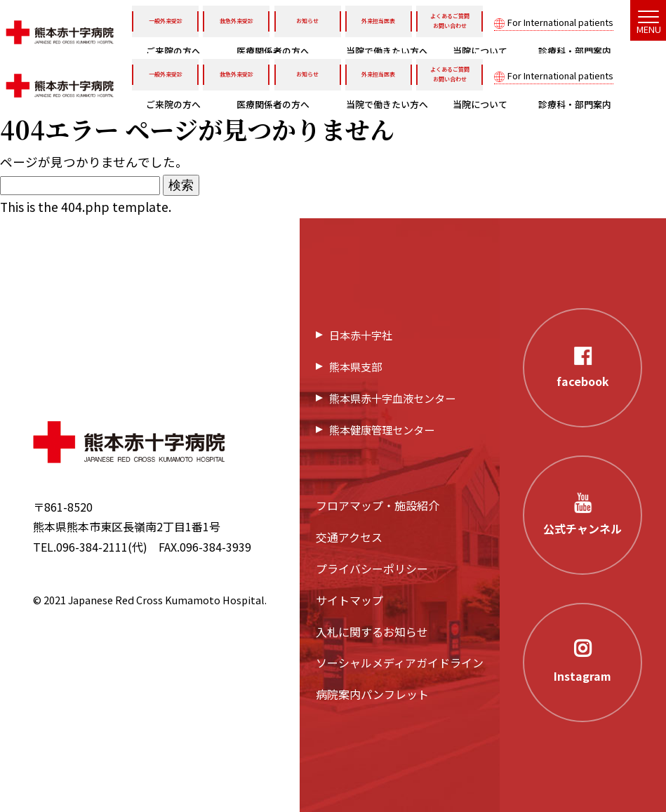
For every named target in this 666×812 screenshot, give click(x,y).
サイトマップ (349, 600)
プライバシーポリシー (372, 568)
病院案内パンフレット (372, 694)
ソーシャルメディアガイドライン (400, 663)
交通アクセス (349, 537)
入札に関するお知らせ (372, 632)
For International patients (560, 22)
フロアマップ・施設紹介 (378, 505)
